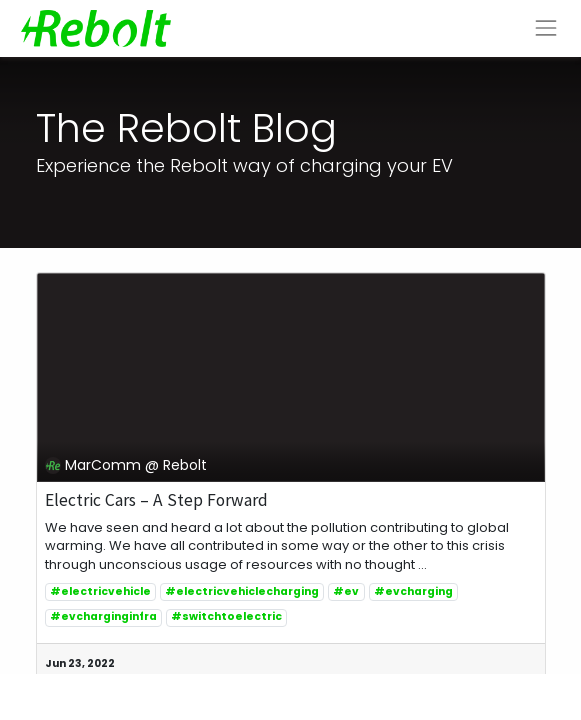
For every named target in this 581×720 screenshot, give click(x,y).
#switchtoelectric (226, 616)
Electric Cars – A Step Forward (156, 500)
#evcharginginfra (103, 616)
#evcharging (413, 591)
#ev (346, 591)
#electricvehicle (100, 591)
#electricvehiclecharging (242, 591)
